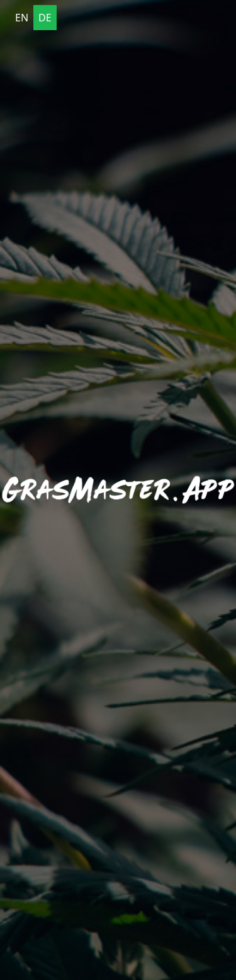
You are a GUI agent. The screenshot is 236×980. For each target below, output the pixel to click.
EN (22, 18)
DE (45, 18)
